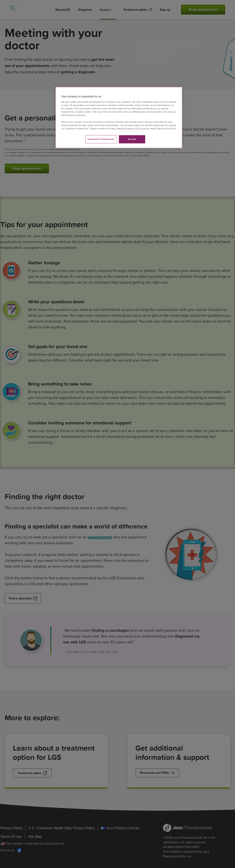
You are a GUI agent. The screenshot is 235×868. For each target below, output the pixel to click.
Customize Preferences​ (101, 139)
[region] (119, 118)
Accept (132, 139)
